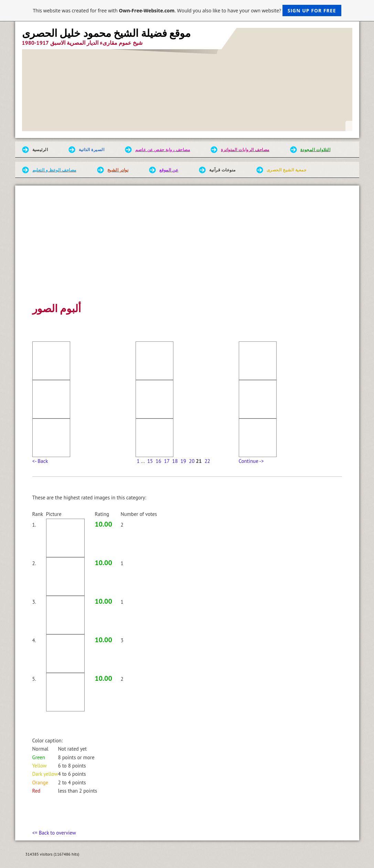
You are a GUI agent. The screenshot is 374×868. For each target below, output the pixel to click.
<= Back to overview (54, 833)
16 (158, 461)
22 (207, 461)
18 (175, 461)
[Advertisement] (187, 249)
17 (167, 461)
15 (150, 461)
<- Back (40, 461)
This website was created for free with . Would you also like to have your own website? (187, 10)
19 (183, 461)
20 (192, 461)
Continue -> (251, 461)
